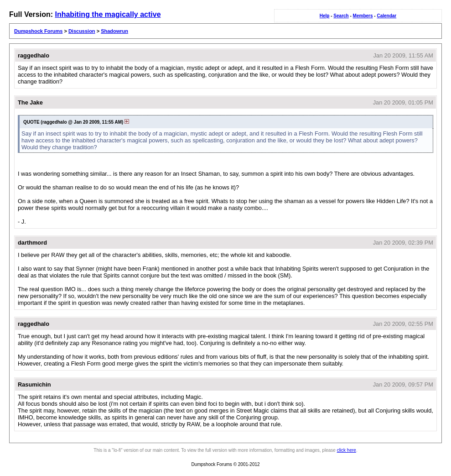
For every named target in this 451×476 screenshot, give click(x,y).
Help (325, 16)
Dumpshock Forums (38, 31)
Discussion (82, 31)
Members (363, 16)
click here (347, 450)
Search (341, 16)
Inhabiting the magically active (108, 14)
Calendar (386, 16)
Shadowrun (114, 31)
